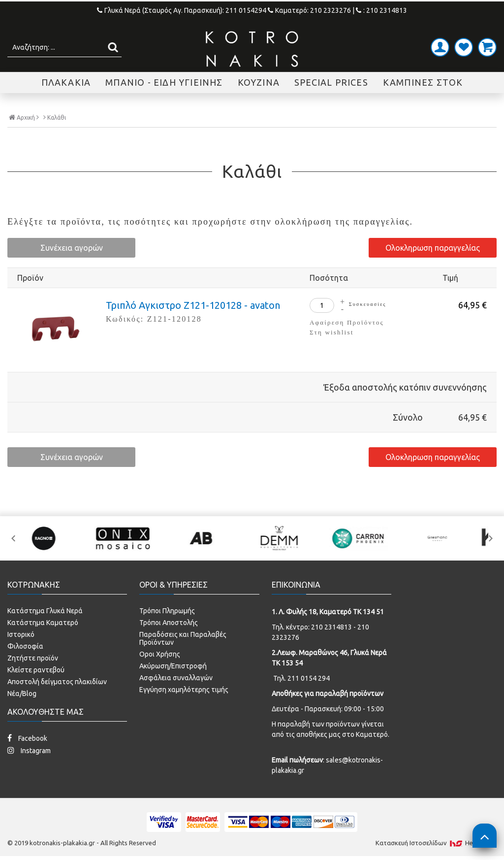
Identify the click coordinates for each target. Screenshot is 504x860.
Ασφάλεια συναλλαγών (176, 678)
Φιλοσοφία (25, 646)
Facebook (27, 738)
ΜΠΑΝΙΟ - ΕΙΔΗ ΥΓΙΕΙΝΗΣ (164, 82)
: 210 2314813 (381, 10)
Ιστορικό (21, 634)
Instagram (29, 750)
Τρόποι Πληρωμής (167, 611)
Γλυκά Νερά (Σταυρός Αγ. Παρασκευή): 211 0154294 (182, 10)
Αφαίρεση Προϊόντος (347, 322)
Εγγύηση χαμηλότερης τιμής (184, 690)
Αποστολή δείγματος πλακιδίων (57, 682)
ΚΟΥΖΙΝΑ (259, 82)
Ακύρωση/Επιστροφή (173, 666)
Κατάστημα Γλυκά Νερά (45, 611)
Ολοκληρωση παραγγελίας (433, 248)
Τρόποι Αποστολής (169, 623)
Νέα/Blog (22, 694)
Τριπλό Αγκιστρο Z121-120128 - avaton (193, 305)
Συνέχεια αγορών (72, 248)
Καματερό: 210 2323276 (309, 10)
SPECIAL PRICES (331, 82)
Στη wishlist (331, 332)
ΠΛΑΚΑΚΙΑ (66, 82)
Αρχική (24, 117)
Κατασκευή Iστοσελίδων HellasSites (436, 843)
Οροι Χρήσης (160, 654)
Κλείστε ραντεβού (36, 670)
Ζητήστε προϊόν (33, 658)
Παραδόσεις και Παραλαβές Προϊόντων (183, 638)
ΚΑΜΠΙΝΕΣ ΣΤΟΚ (423, 82)
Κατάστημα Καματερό (43, 623)
